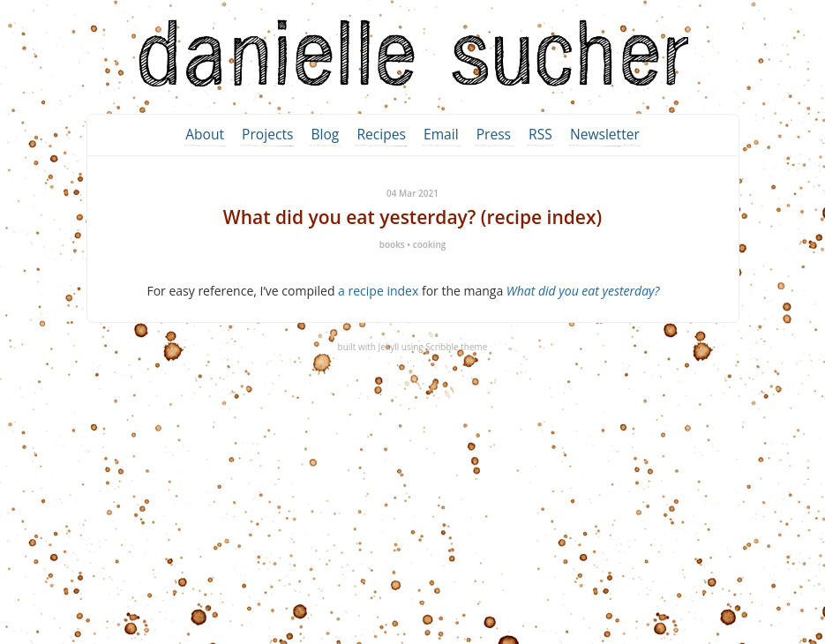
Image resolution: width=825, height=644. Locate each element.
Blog (325, 134)
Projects (267, 134)
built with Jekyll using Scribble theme (413, 347)
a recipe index (378, 291)
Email (441, 134)
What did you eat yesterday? (583, 291)
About (205, 134)
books (392, 244)
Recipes (381, 134)
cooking (430, 244)
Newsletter (605, 134)
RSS (540, 134)
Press (494, 134)
